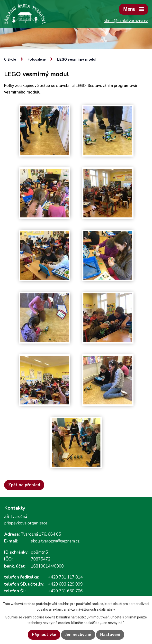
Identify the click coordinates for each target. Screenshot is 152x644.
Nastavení (110, 635)
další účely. (107, 609)
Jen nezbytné (78, 635)
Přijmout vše (44, 635)
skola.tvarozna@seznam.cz (55, 541)
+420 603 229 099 (65, 584)
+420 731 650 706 (65, 591)
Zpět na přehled (24, 485)
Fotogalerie (37, 59)
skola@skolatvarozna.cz (126, 21)
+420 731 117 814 (65, 577)
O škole (10, 59)
